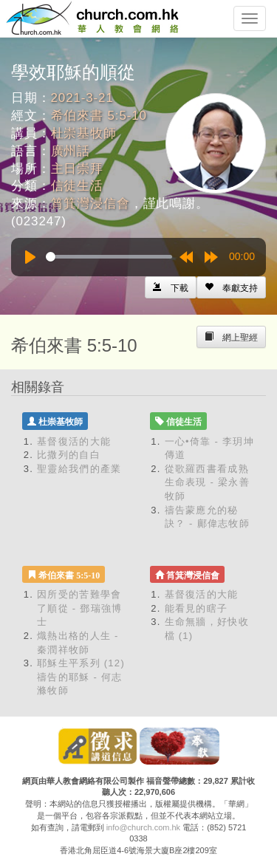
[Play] (30, 257)
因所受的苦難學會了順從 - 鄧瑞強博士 (80, 608)
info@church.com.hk (143, 827)
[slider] (109, 257)
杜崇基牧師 (84, 133)
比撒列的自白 (69, 455)
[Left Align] (231, 287)
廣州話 (71, 151)
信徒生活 (77, 186)
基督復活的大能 (74, 441)
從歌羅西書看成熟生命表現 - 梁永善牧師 (208, 482)
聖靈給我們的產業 (79, 469)
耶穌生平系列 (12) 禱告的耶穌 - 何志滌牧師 (81, 677)
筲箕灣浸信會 (90, 204)
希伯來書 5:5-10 (99, 116)
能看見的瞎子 (196, 608)
